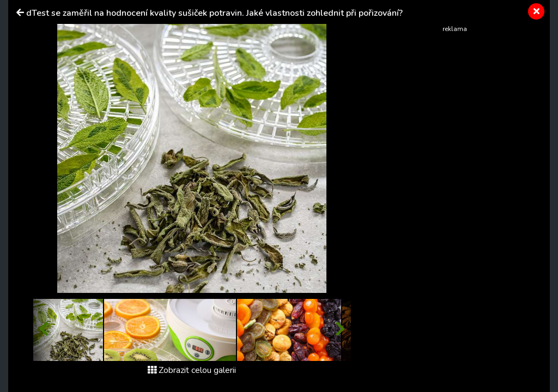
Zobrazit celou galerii (192, 370)
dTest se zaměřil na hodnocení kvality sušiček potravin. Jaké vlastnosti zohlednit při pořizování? (214, 13)
